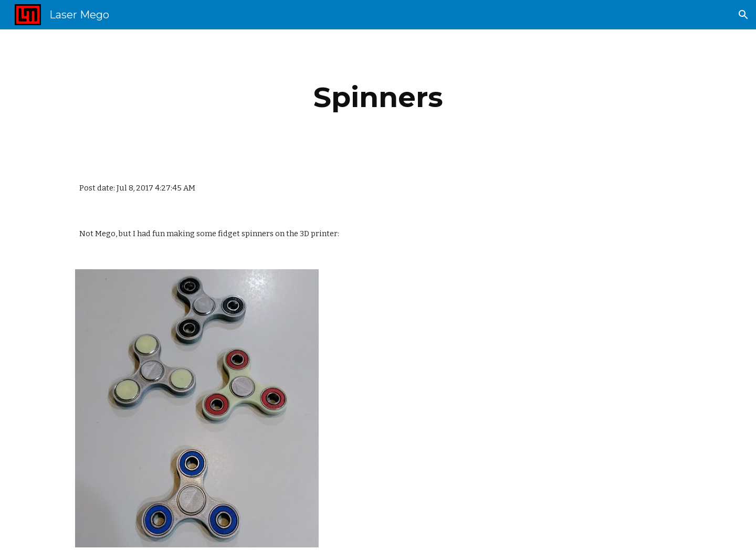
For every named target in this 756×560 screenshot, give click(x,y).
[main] (378, 97)
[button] (743, 15)
